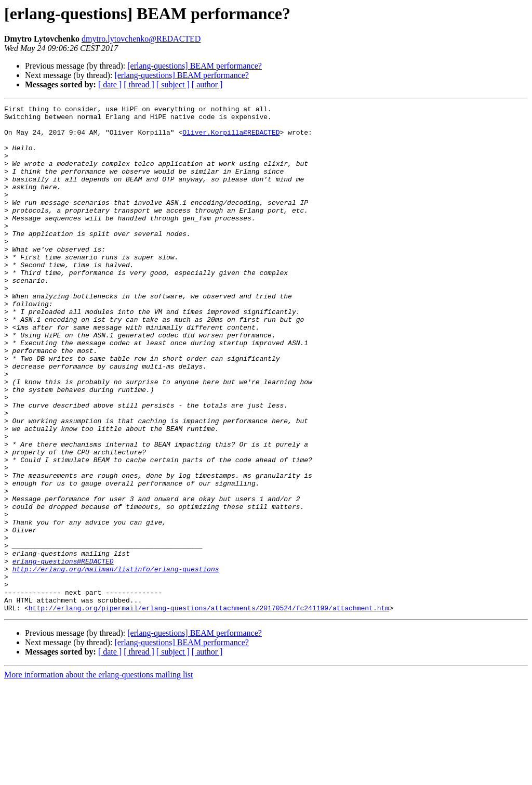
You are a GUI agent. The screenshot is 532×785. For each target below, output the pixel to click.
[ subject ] (173, 84)
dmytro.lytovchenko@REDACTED (141, 39)
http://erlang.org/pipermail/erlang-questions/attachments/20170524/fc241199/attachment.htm (209, 709)
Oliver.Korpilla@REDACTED (231, 138)
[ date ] (110, 84)
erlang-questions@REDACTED (63, 653)
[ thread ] (139, 84)
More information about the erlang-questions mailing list (98, 776)
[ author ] (207, 84)
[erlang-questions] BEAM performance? (195, 66)
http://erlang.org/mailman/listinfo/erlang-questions (116, 662)
